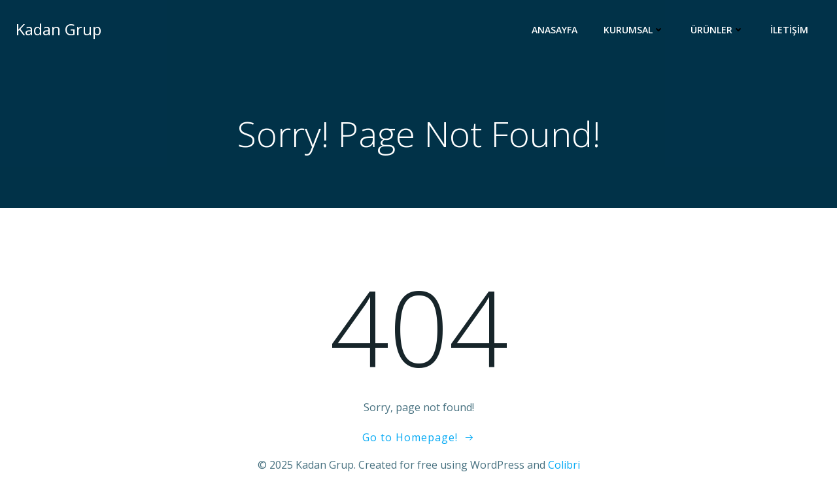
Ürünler (717, 30)
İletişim (789, 30)
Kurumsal (634, 30)
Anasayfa (555, 30)
